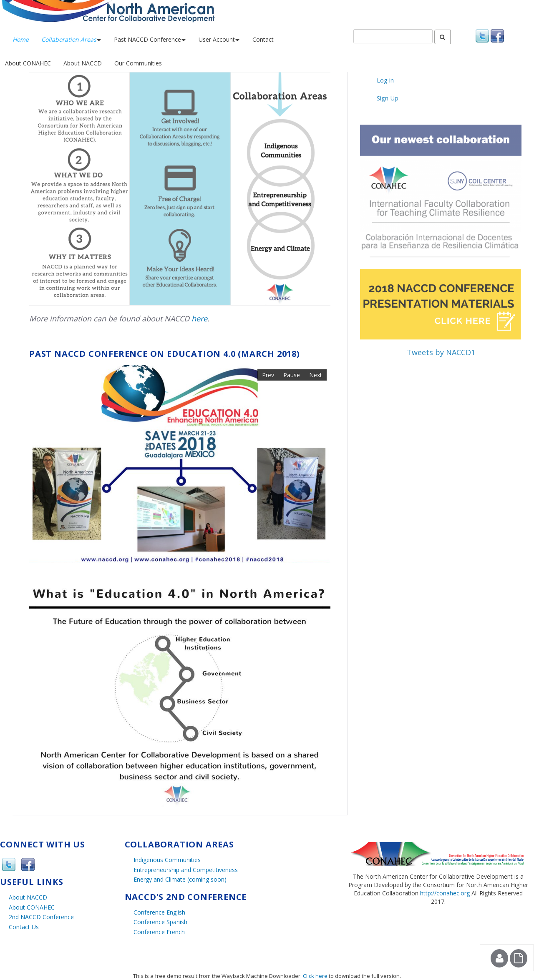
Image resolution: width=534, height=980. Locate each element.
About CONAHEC (28, 63)
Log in (385, 80)
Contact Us (24, 927)
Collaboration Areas (71, 39)
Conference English (159, 912)
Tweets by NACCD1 (441, 352)
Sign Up (388, 98)
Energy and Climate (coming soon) (180, 879)
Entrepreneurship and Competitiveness (186, 870)
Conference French (159, 932)
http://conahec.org (445, 893)
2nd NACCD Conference (41, 917)
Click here (315, 976)
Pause (292, 375)
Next (316, 375)
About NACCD (83, 63)
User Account (219, 39)
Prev (268, 375)
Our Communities (138, 63)
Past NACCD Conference (150, 39)
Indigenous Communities (167, 860)
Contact (263, 39)
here (199, 318)
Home (21, 39)
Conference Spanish (160, 922)
